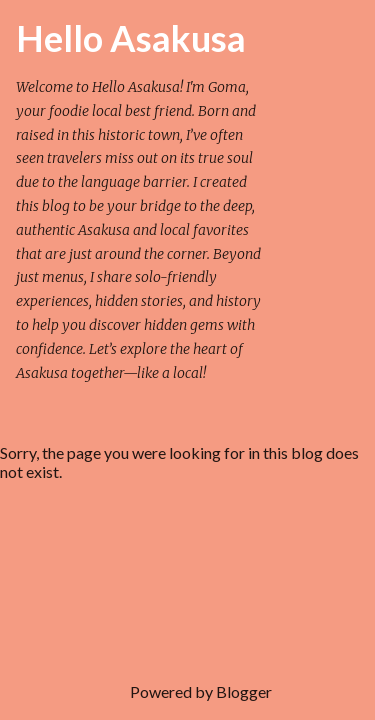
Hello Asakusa (131, 38)
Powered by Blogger (187, 691)
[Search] (299, 40)
